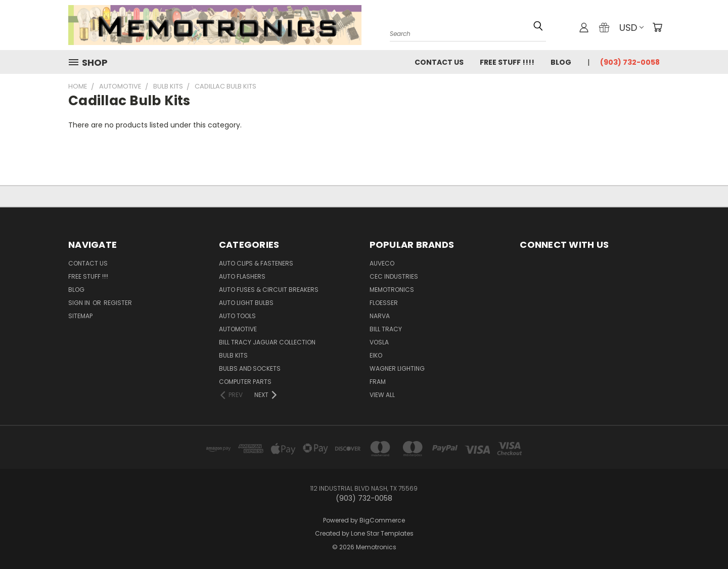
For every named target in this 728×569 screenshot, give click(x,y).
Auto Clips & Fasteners (256, 263)
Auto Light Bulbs (246, 303)
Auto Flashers (242, 276)
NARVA (380, 316)
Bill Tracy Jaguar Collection (267, 342)
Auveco (382, 263)
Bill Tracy (386, 329)
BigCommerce (382, 520)
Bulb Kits (233, 355)
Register (118, 303)
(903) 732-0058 (630, 62)
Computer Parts (245, 382)
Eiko (376, 355)
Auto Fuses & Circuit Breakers (269, 290)
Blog (561, 62)
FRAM (378, 382)
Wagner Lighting (397, 368)
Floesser (384, 303)
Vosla (379, 342)
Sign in (80, 303)
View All (382, 395)
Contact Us (439, 62)
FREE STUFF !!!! (507, 62)
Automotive (238, 329)
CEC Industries (394, 276)
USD (631, 28)
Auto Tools (237, 316)
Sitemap (80, 316)
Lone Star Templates (382, 533)
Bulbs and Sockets (250, 368)
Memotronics (392, 290)
